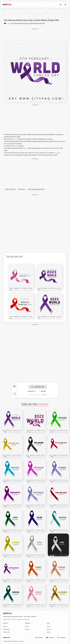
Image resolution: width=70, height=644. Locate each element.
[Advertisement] (35, 34)
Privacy (49, 629)
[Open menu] (65, 5)
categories (57, 153)
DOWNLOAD (38, 387)
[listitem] (39, 638)
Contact (27, 629)
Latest (5, 626)
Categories (6, 629)
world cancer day (10, 189)
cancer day (22, 189)
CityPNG (15, 139)
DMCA (49, 632)
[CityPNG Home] (7, 5)
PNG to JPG (6, 632)
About (27, 626)
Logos (16, 146)
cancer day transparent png (36, 189)
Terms (49, 626)
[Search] (61, 5)
